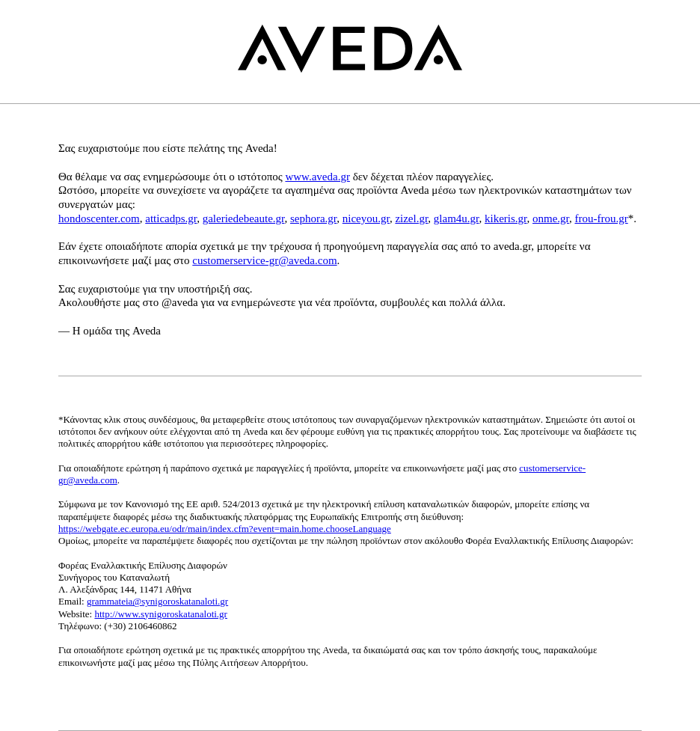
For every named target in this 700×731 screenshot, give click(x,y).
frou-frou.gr (601, 218)
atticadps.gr (171, 218)
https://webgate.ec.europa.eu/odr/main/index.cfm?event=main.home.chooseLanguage (225, 529)
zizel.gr (411, 218)
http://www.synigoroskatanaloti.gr (161, 614)
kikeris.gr (506, 218)
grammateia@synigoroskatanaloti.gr (157, 601)
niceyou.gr (366, 218)
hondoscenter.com (99, 218)
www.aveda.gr (317, 177)
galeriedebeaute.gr (244, 218)
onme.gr (551, 218)
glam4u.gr (457, 218)
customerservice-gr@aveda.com (264, 260)
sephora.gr (313, 218)
